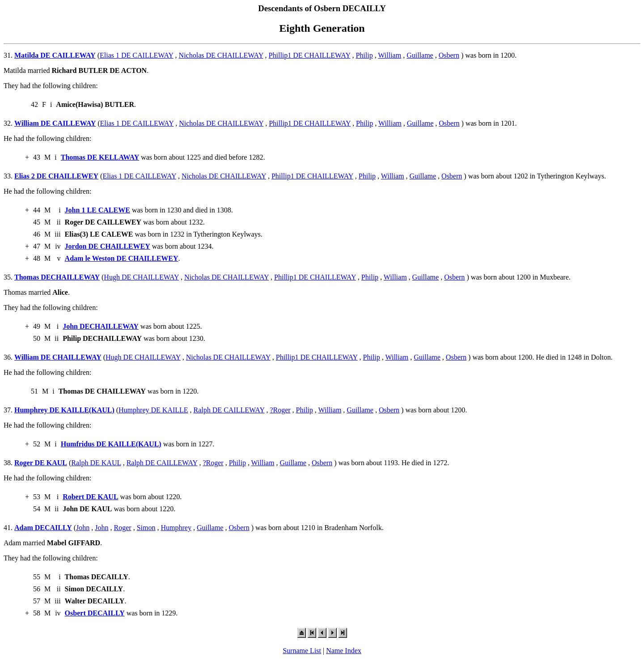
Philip (364, 55)
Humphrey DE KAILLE (153, 410)
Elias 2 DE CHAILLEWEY (56, 176)
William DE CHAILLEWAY (58, 357)
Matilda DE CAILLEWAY (55, 55)
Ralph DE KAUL (96, 463)
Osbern (449, 55)
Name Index (344, 651)
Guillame (420, 55)
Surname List (302, 651)
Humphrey (176, 528)
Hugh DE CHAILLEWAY (141, 277)
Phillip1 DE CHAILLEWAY (310, 55)
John (83, 528)
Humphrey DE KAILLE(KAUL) (64, 410)
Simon (146, 528)
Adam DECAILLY (43, 528)
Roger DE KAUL (41, 463)
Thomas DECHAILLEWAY (57, 277)
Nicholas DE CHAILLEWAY (221, 55)
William (390, 55)
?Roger (280, 410)
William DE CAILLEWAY (55, 123)
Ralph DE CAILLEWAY (229, 410)
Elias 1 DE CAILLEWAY (137, 55)
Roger (123, 528)
